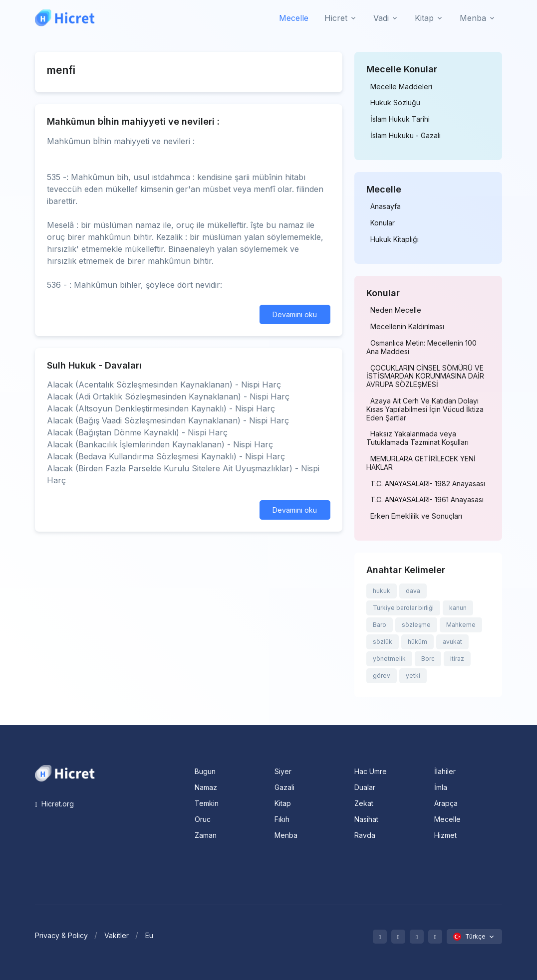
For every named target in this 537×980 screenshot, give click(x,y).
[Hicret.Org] (65, 18)
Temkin (207, 803)
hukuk (382, 591)
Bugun (205, 771)
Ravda (365, 835)
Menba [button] (473, 18)
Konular (383, 223)
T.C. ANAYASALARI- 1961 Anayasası (427, 500)
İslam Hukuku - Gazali (405, 136)
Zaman (206, 835)
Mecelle (294, 18)
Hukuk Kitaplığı (395, 239)
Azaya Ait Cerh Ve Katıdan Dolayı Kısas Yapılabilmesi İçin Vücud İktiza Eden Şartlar (425, 409)
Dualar (365, 787)
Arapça (446, 803)
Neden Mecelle (396, 310)
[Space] (65, 772)
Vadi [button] (381, 18)
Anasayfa (386, 206)
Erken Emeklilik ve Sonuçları (416, 516)
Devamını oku (295, 314)
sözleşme (416, 625)
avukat (452, 642)
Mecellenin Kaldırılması (407, 327)
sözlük (383, 642)
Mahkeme (461, 625)
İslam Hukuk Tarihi (400, 119)
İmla (441, 787)
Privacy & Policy (61, 935)
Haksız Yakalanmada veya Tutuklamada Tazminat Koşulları (417, 438)
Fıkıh (282, 819)
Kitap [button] (424, 18)
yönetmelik (389, 659)
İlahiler (445, 771)
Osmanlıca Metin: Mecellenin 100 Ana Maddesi (421, 347)
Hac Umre (371, 771)
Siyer (283, 771)
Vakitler (117, 935)
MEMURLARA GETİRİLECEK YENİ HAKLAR (421, 463)
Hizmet (445, 835)
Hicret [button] (336, 18)
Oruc (203, 819)
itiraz (457, 659)
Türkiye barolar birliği (403, 608)
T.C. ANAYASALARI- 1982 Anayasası (428, 484)
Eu (149, 935)
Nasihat (366, 819)
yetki (413, 676)
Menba (286, 835)
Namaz (206, 787)
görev (382, 676)
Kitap (283, 803)
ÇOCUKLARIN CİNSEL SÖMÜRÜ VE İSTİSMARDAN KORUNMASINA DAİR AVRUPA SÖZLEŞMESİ (425, 377)
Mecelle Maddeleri (401, 87)
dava (413, 591)
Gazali (284, 787)
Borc (428, 659)
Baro (380, 625)
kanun (458, 608)
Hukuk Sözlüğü (395, 103)
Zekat (364, 803)
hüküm (417, 642)
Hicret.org (54, 804)
